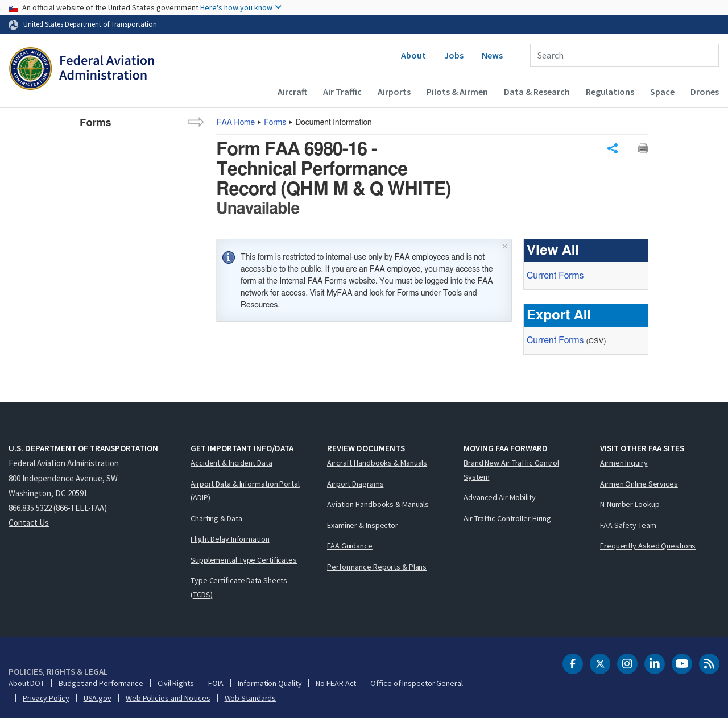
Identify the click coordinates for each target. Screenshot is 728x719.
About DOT (26, 684)
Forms (275, 123)
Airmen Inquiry (624, 463)
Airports (394, 92)
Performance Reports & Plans (377, 567)
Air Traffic (342, 92)
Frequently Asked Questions (648, 546)
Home (236, 123)
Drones (705, 92)
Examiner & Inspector (363, 526)
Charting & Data (216, 519)
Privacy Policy (46, 699)
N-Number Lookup (630, 505)
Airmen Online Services (639, 484)
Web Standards (251, 699)
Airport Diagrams (355, 484)
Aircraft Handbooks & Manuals (377, 463)
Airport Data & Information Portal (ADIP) (245, 491)
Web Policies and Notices (168, 699)
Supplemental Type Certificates (244, 560)
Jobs (454, 55)
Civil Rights (176, 684)
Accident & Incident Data (231, 463)
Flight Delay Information (230, 539)
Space (662, 92)
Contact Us (29, 523)
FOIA (216, 684)
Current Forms (555, 276)
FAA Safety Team (628, 526)
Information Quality (270, 684)
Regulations (610, 92)
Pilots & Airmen (457, 92)
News (492, 55)
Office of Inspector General (416, 684)
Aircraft (292, 92)
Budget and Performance (101, 684)
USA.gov (98, 699)
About (413, 55)
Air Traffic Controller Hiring (507, 519)
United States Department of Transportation (90, 24)
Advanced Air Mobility (500, 498)
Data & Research (537, 92)
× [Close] (505, 245)
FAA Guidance (350, 546)
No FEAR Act (336, 684)
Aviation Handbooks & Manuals (378, 505)
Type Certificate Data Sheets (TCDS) (239, 588)
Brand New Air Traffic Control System (511, 470)
